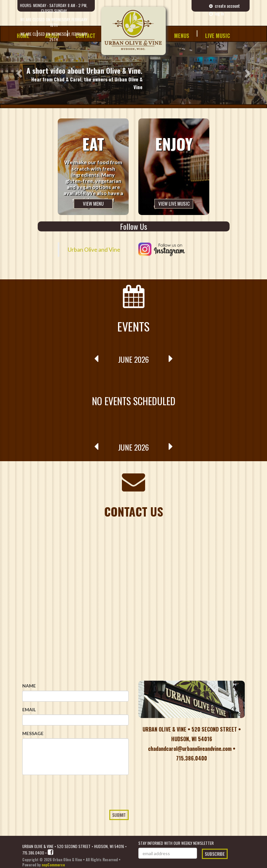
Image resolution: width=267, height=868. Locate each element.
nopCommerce (53, 865)
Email (29, 709)
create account (224, 6)
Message (33, 733)
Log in (216, 14)
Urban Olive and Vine (94, 250)
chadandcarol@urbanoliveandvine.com (190, 749)
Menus (182, 36)
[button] (20, 73)
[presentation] (71, 804)
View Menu (93, 203)
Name (29, 686)
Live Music (218, 36)
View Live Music (174, 203)
